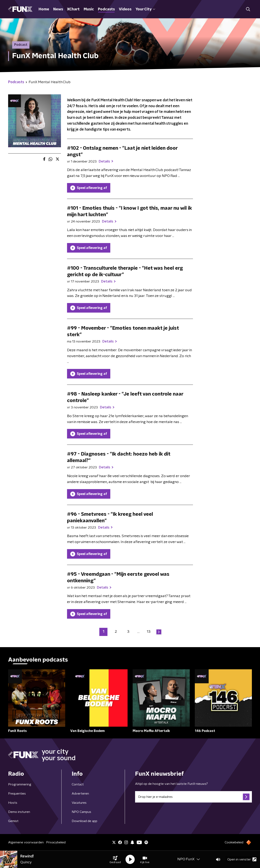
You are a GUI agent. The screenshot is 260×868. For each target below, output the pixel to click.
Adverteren (80, 794)
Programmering (20, 784)
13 (149, 632)
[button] (115, 859)
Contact (78, 784)
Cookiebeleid (234, 842)
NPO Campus (81, 812)
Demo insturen (19, 812)
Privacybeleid (56, 842)
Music (89, 9)
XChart (73, 9)
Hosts (13, 803)
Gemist (13, 821)
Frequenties (17, 794)
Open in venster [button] (242, 859)
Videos (125, 9)
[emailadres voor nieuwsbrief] (193, 797)
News (58, 9)
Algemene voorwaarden (26, 842)
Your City (145, 9)
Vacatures (79, 803)
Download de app (84, 821)
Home (44, 9)
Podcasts (106, 9)
